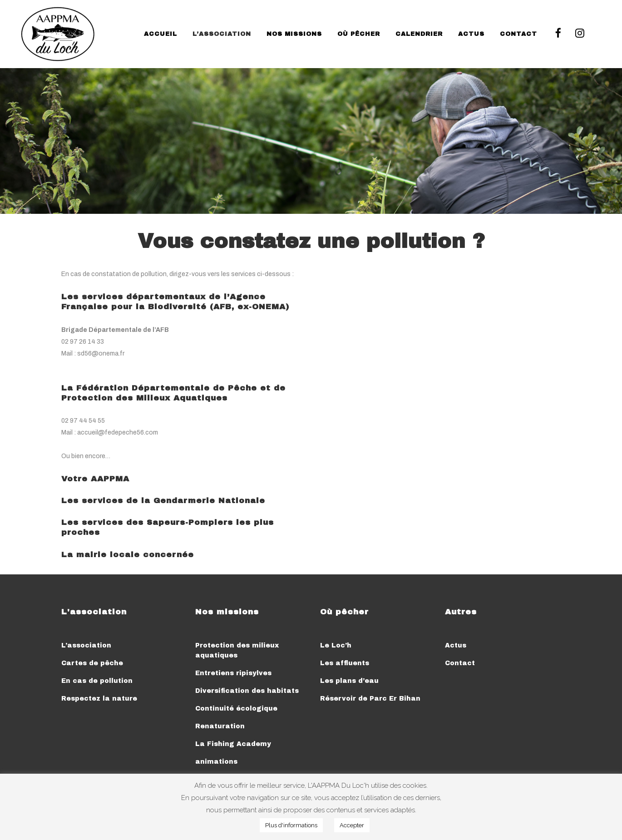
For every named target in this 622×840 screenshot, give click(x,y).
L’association (86, 645)
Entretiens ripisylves (233, 673)
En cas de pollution (97, 681)
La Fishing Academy (233, 744)
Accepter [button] (352, 825)
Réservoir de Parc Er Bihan (370, 699)
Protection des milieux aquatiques (237, 650)
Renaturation (220, 726)
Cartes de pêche (92, 663)
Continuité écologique (236, 709)
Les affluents (345, 663)
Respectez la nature (99, 699)
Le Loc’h (336, 645)
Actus (456, 645)
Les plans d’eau (349, 681)
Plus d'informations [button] (291, 825)
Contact (460, 663)
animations (216, 762)
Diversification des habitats (247, 691)
